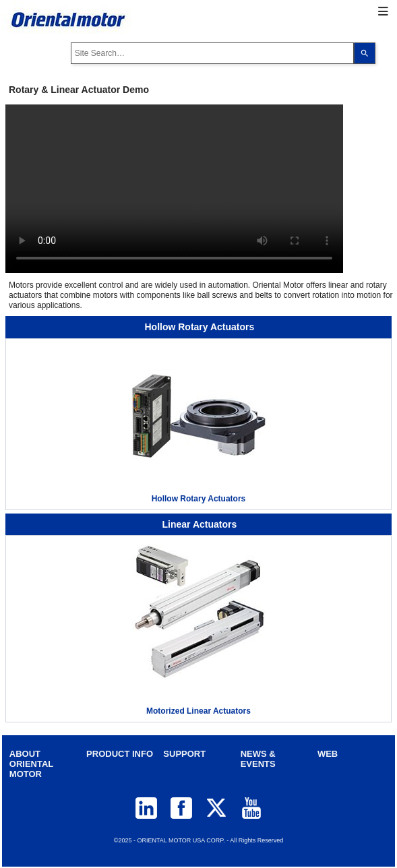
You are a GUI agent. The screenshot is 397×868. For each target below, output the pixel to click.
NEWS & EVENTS (258, 759)
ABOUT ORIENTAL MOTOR (31, 764)
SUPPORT (184, 754)
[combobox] (212, 53)
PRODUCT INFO (120, 754)
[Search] (365, 53)
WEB (328, 754)
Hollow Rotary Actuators (199, 499)
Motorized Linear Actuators (198, 711)
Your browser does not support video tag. (174, 189)
